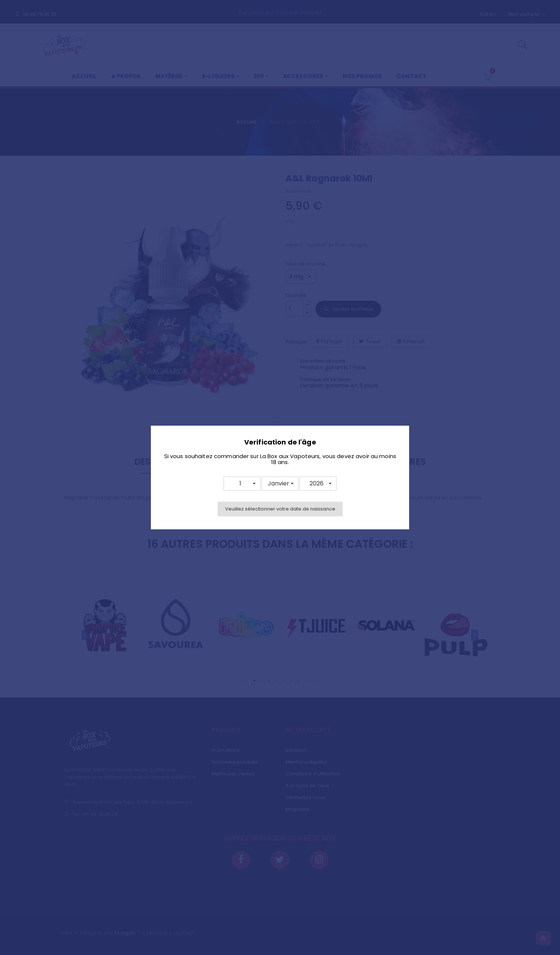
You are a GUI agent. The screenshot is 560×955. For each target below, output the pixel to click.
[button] (242, 484)
